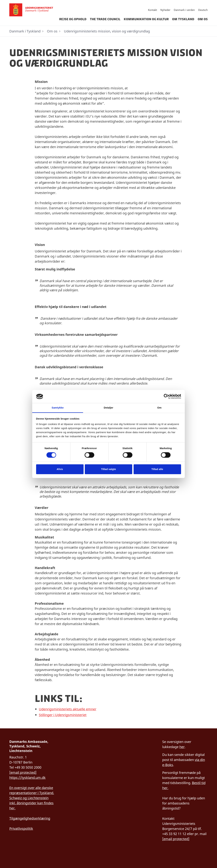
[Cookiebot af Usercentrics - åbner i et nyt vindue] (166, 396)
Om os (203, 19)
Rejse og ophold (73, 19)
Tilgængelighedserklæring (30, 818)
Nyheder (165, 10)
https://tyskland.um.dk (27, 778)
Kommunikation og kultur (146, 19)
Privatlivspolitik (21, 829)
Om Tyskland (183, 19)
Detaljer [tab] (108, 408)
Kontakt (152, 10)
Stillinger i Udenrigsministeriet (63, 715)
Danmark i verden (184, 10)
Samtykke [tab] (58, 408)
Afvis (60, 469)
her (182, 747)
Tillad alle (157, 469)
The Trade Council (105, 19)
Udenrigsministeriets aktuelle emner (68, 709)
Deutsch (203, 10)
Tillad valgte (108, 469)
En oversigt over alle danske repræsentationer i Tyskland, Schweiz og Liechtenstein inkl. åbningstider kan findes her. (32, 798)
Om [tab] (159, 408)
